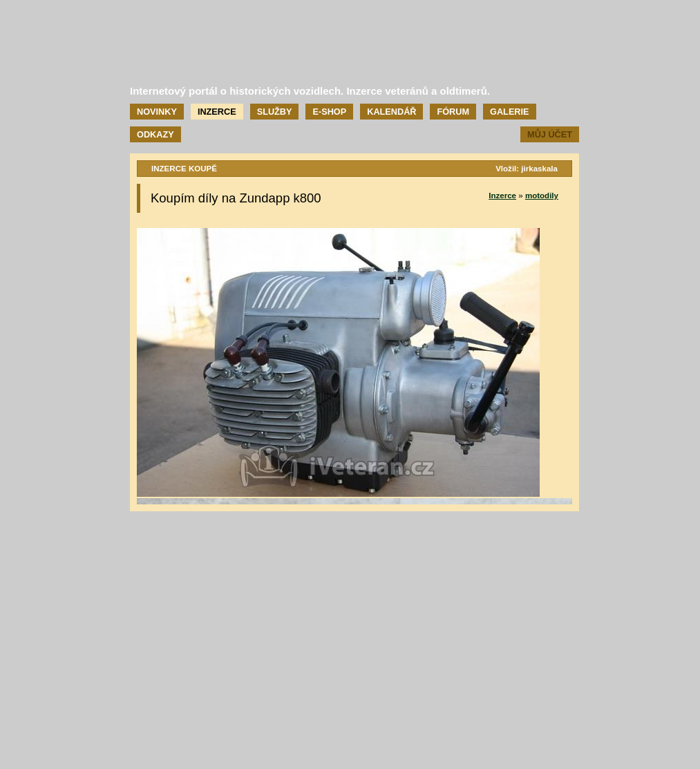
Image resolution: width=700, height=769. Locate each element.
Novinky (157, 112)
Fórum (453, 112)
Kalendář (391, 112)
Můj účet (550, 134)
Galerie (509, 112)
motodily (542, 196)
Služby (275, 112)
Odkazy (155, 134)
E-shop (329, 112)
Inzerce (217, 112)
